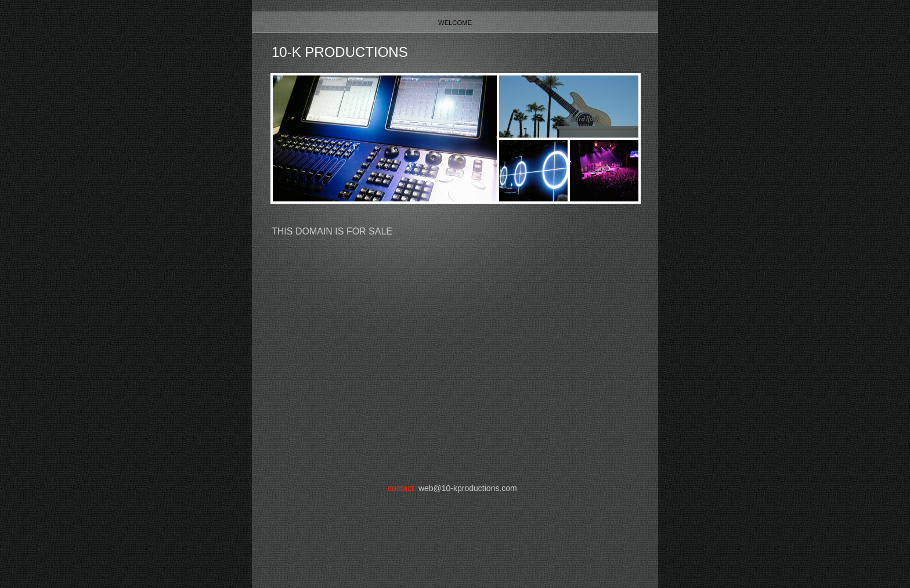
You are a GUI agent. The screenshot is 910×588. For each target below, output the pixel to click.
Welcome (455, 23)
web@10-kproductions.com (468, 488)
